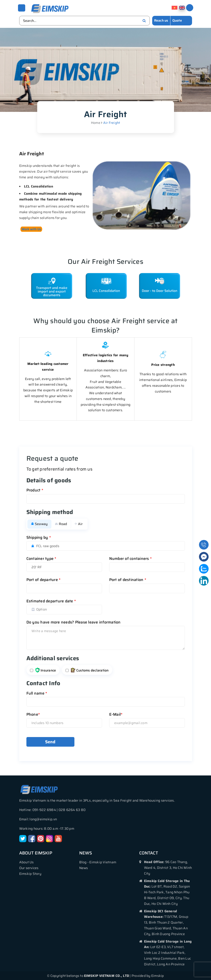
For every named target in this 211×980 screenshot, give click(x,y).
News (84, 868)
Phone (33, 714)
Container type (41, 558)
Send (50, 742)
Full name (37, 693)
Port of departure (44, 579)
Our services (29, 868)
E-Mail (116, 714)
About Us (27, 862)
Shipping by (39, 537)
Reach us (161, 20)
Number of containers (131, 558)
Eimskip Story (30, 873)
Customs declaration (90, 670)
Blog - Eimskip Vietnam (98, 862)
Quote (177, 20)
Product (35, 490)
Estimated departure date (51, 601)
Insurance (46, 670)
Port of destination (128, 579)
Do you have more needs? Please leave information (74, 622)
